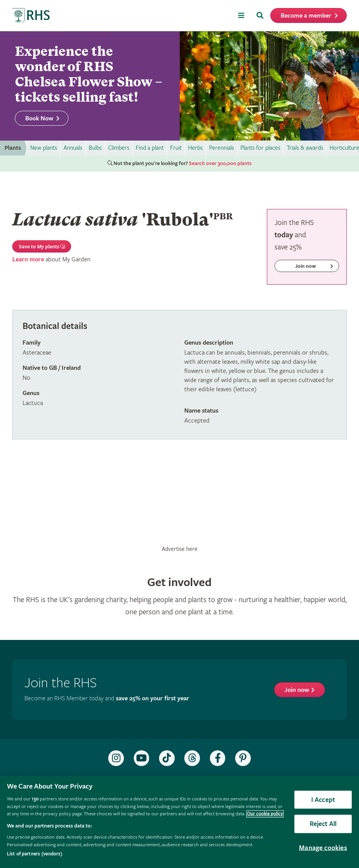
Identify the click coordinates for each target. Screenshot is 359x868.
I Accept (323, 799)
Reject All (323, 824)
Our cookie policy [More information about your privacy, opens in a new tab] (265, 814)
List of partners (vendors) (35, 854)
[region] (179, 822)
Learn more (28, 260)
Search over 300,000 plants (220, 164)
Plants (13, 148)
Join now (297, 690)
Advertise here (180, 549)
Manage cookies (323, 848)
